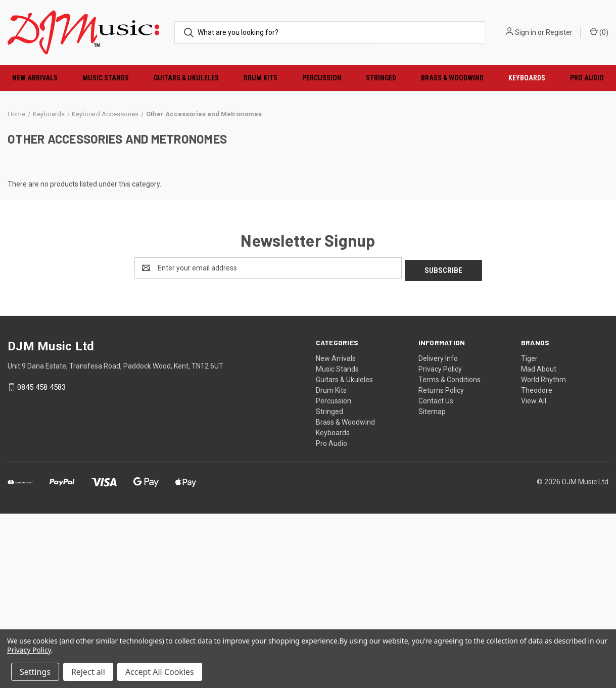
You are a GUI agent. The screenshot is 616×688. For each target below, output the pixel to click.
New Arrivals (35, 78)
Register (559, 32)
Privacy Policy (440, 543)
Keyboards (527, 78)
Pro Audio (331, 618)
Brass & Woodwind (452, 78)
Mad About (539, 543)
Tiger (529, 533)
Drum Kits (260, 78)
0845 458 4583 (41, 562)
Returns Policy (441, 565)
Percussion (322, 78)
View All (534, 575)
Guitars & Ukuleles (186, 78)
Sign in (526, 32)
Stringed (381, 78)
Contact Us (436, 575)
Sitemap (432, 586)
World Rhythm (543, 554)
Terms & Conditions (449, 554)
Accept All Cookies (160, 672)
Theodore (537, 565)
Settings (35, 672)
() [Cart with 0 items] (599, 32)
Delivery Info (438, 533)
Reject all (88, 672)
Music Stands (106, 78)
